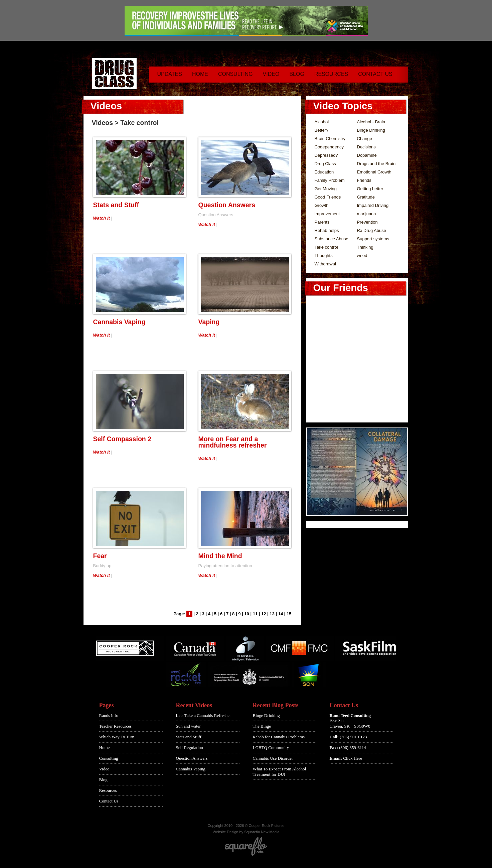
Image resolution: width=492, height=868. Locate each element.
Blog (297, 74)
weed (362, 256)
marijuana (367, 214)
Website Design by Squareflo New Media (246, 832)
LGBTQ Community (271, 748)
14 (281, 614)
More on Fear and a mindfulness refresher (233, 442)
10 (247, 614)
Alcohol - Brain (371, 122)
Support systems (373, 239)
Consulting (235, 74)
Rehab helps (327, 230)
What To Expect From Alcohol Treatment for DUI (280, 772)
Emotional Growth (374, 172)
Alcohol (322, 122)
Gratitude (366, 197)
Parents (322, 222)
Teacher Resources (116, 726)
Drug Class (325, 164)
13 (272, 614)
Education (324, 172)
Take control (326, 247)
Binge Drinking (371, 130)
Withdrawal (325, 264)
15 (289, 614)
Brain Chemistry (330, 139)
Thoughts (324, 256)
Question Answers (227, 205)
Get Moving (326, 189)
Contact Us (375, 74)
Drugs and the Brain (376, 164)
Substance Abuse (332, 239)
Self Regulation (190, 748)
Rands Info (109, 715)
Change (365, 139)
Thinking (365, 247)
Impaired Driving (373, 205)
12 (264, 614)
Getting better (370, 189)
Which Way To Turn (117, 737)
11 (255, 614)
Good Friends (328, 197)
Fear (100, 556)
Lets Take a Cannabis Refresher (204, 715)
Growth (322, 205)
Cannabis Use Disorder (273, 758)
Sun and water (188, 726)
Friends (364, 180)
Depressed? (326, 155)
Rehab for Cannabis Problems (279, 737)
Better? (322, 130)
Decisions (366, 147)
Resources (331, 74)
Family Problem (330, 180)
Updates (170, 74)
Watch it (102, 218)
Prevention (367, 222)
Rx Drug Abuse (372, 230)
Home (200, 74)
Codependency (329, 147)
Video (271, 74)
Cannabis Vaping (119, 322)
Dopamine (367, 155)
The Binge (262, 726)
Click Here (353, 758)
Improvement (327, 214)
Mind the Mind (220, 556)
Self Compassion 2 (122, 439)
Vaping (209, 322)
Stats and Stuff (116, 205)
